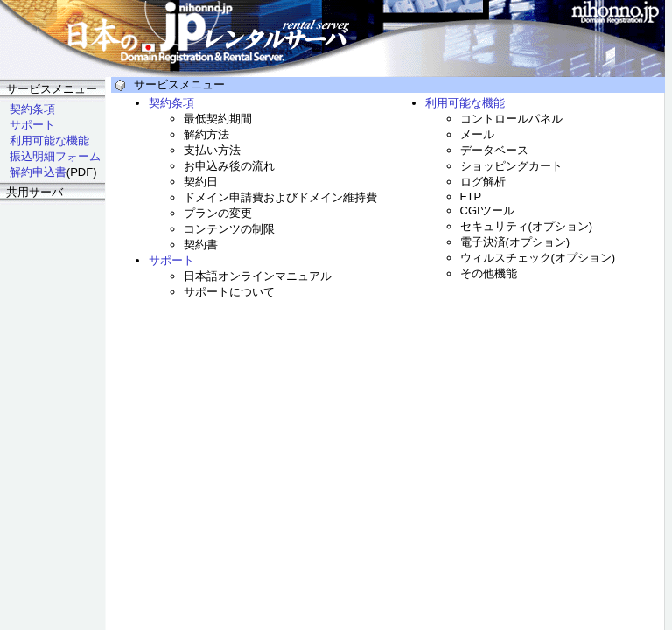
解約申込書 (38, 172)
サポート (32, 125)
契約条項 (32, 109)
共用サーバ (35, 192)
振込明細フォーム (55, 156)
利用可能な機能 (49, 140)
